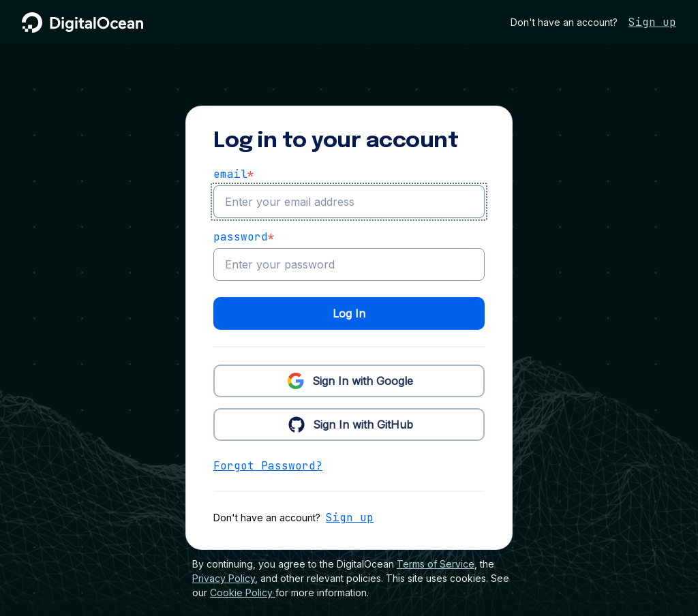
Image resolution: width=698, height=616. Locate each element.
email (234, 174)
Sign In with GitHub (349, 424)
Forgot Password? (268, 466)
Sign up (652, 22)
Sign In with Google (349, 380)
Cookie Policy (243, 592)
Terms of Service (436, 564)
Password (244, 237)
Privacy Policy (224, 578)
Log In (349, 313)
